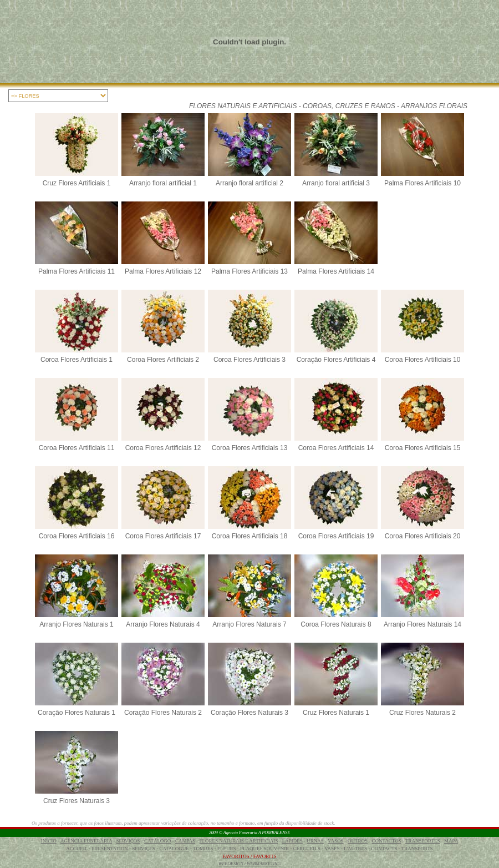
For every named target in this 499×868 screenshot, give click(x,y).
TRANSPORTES (422, 841)
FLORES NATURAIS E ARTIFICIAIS (239, 841)
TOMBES (203, 849)
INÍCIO (49, 841)
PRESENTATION (110, 849)
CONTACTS (385, 849)
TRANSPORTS (417, 849)
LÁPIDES (292, 841)
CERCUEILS (307, 849)
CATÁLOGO (158, 841)
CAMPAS (185, 841)
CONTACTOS (387, 841)
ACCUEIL (77, 849)
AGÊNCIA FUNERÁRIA (86, 841)
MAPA (451, 841)
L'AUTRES (355, 849)
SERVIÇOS (128, 841)
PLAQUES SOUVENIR (264, 849)
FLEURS (227, 849)
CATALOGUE (174, 849)
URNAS (315, 841)
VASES (332, 849)
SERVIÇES (144, 849)
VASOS (335, 841)
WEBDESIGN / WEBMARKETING (249, 864)
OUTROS (358, 841)
